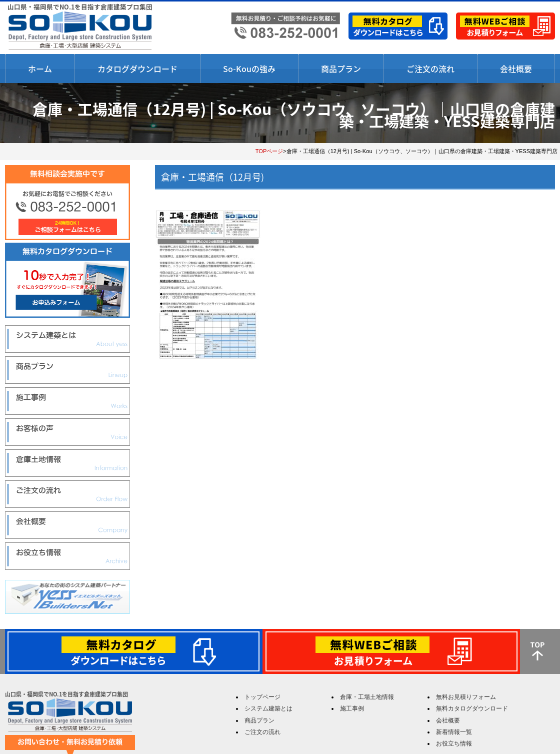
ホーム (40, 69)
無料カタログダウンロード (472, 708)
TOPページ (269, 151)
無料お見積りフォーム (466, 697)
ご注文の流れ (430, 69)
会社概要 (516, 69)
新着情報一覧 (454, 732)
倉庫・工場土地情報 (367, 697)
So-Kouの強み (249, 69)
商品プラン (341, 69)
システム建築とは (268, 708)
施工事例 (352, 708)
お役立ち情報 (454, 743)
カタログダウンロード (137, 69)
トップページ (262, 697)
